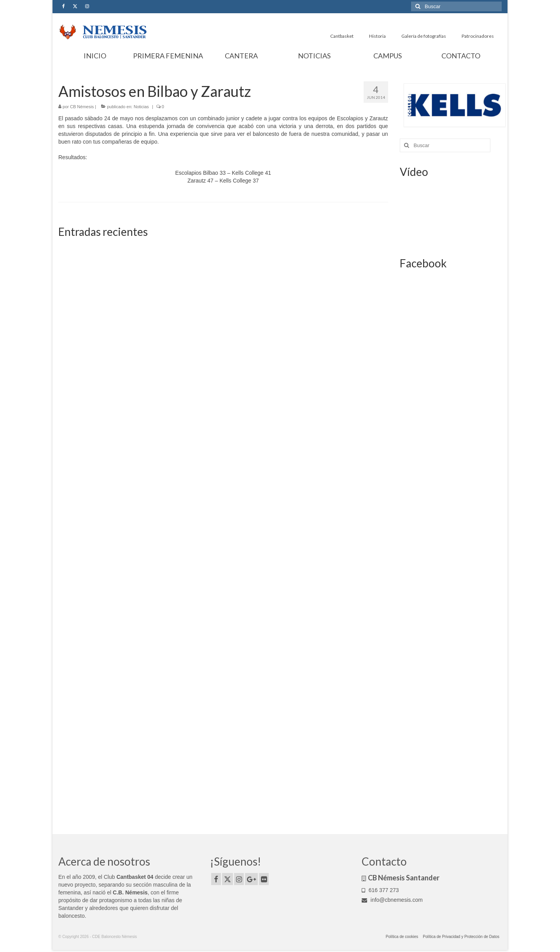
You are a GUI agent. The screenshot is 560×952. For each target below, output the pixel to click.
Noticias (141, 107)
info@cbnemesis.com (392, 900)
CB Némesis (82, 107)
